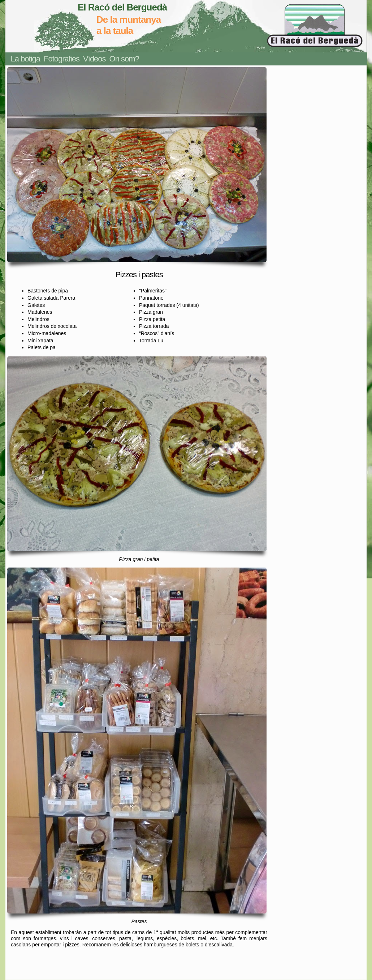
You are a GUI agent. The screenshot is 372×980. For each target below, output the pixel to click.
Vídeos (94, 59)
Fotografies (62, 59)
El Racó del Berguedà (122, 7)
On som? (124, 59)
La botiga (26, 59)
